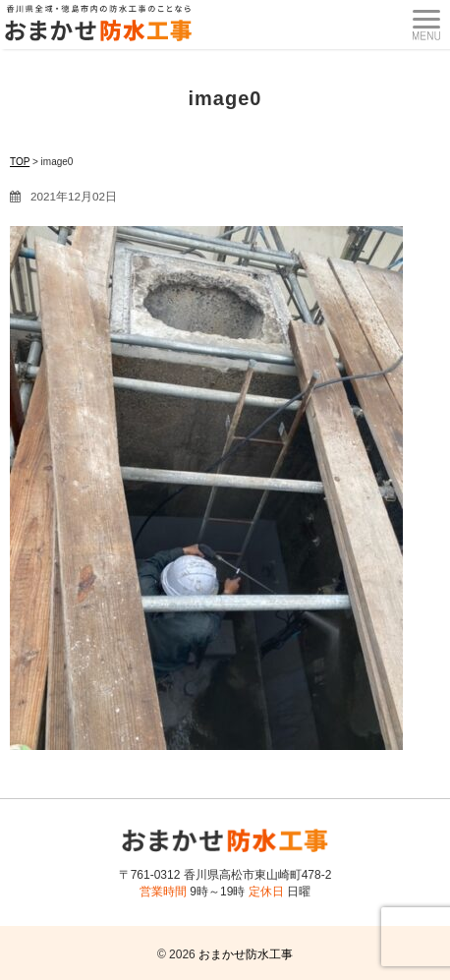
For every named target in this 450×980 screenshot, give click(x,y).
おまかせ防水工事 (246, 954)
